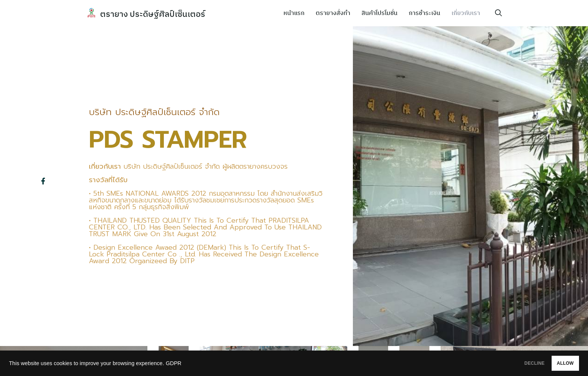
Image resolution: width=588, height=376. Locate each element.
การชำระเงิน (424, 13)
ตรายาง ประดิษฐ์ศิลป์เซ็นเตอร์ (157, 13)
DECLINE (511, 363)
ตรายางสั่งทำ (333, 13)
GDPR (174, 363)
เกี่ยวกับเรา (466, 13)
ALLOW (557, 363)
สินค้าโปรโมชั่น (379, 13)
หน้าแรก (294, 13)
